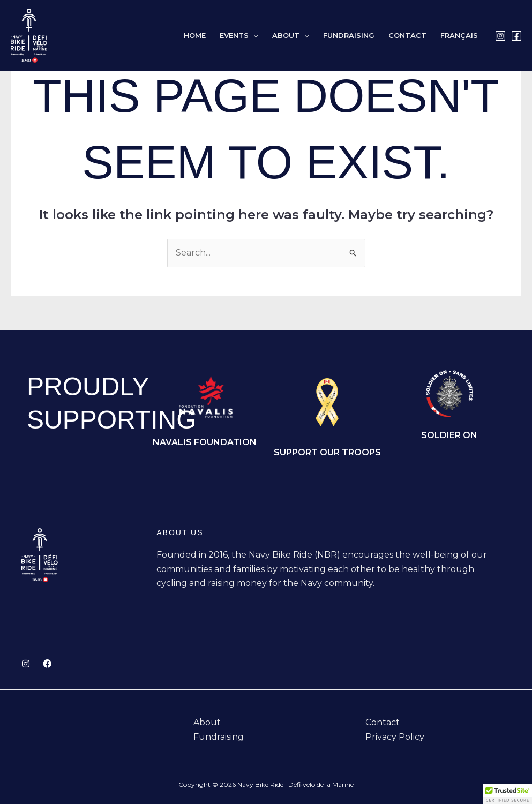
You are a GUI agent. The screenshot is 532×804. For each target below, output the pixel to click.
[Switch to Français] (459, 36)
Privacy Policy (395, 737)
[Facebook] (516, 36)
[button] (253, 36)
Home (195, 36)
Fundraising (349, 36)
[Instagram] (500, 36)
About (291, 36)
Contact (407, 36)
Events (239, 36)
